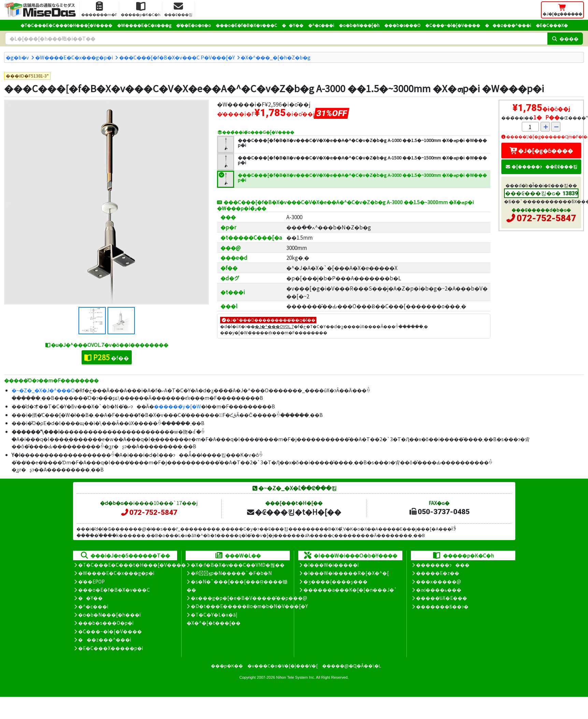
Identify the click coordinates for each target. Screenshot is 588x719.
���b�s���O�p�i (106, 623)
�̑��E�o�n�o (193, 25)
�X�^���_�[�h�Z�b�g (276, 57)
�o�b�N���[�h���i (109, 615)
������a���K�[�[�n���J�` (350, 590)
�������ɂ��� (443, 565)
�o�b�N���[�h (359, 25)
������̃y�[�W (177, 406)
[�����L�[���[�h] (276, 39)
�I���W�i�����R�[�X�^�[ (346, 573)
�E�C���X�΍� (552, 25)
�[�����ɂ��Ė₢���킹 (541, 166)
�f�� (107, 357)
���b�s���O (402, 25)
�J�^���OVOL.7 (274, 326)
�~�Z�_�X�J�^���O (43, 390)
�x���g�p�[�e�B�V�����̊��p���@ (249, 598)
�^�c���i (321, 25)
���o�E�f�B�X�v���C (246, 25)
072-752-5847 (546, 218)
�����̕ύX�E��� (441, 598)
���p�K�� (227, 666)
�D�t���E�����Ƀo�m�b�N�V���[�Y (249, 606)
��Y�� (293, 25)
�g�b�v (17, 57)
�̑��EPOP (91, 581)
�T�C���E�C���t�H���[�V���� (66, 25)
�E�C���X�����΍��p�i (111, 648)
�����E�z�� (438, 573)
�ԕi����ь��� (439, 590)
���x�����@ (439, 581)
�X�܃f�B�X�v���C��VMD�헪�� (238, 565)
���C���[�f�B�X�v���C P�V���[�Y (177, 57)
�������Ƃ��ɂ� (442, 606)
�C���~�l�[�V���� (453, 25)
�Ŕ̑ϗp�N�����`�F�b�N (231, 573)
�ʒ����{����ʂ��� (335, 581)
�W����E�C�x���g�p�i (74, 57)
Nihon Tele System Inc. (296, 677)
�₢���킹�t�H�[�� (294, 512)
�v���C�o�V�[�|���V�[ (283, 666)
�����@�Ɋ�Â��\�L (352, 666)
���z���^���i (508, 25)
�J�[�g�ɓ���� (541, 151)
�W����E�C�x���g (144, 25)
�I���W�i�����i (331, 565)
